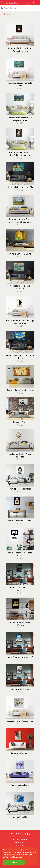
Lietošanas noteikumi (20, 839)
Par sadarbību (20, 842)
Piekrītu (14, 862)
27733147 (23, 834)
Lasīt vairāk (17, 857)
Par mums (20, 845)
